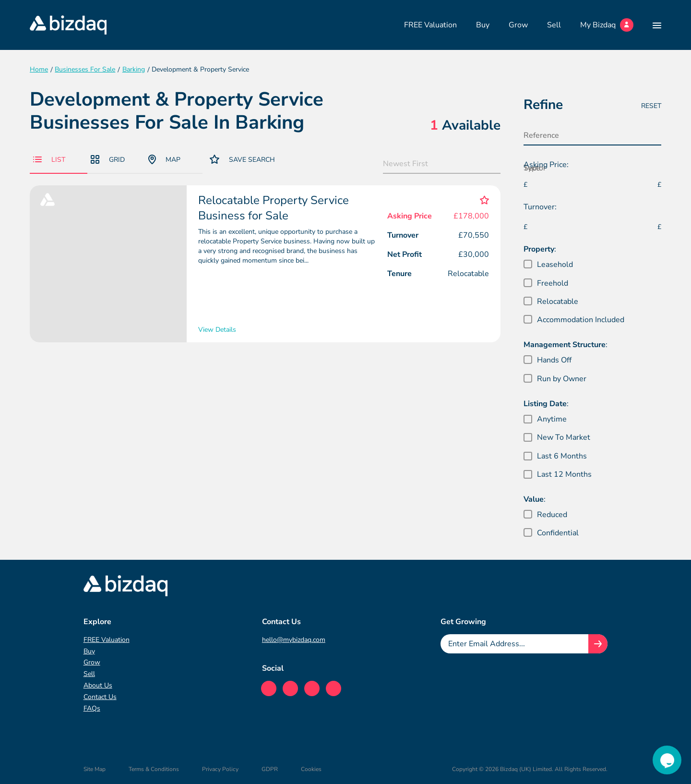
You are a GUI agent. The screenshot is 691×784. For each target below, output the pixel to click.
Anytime (552, 419)
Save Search (242, 159)
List (49, 160)
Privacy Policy (220, 769)
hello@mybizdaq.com (294, 640)
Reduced (552, 515)
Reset (651, 106)
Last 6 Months (562, 456)
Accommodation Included (581, 320)
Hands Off (554, 360)
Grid (108, 160)
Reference (541, 135)
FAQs (92, 708)
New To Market (564, 437)
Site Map (95, 769)
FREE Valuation (430, 25)
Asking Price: (546, 165)
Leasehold (555, 265)
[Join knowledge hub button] (598, 644)
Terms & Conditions (154, 769)
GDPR (270, 769)
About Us (98, 685)
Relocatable (558, 302)
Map (164, 159)
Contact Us (100, 697)
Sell (554, 25)
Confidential (558, 533)
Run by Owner (562, 379)
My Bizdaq (607, 25)
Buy (483, 25)
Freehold (553, 283)
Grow (518, 25)
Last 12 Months (564, 474)
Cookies (311, 769)
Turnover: (540, 207)
